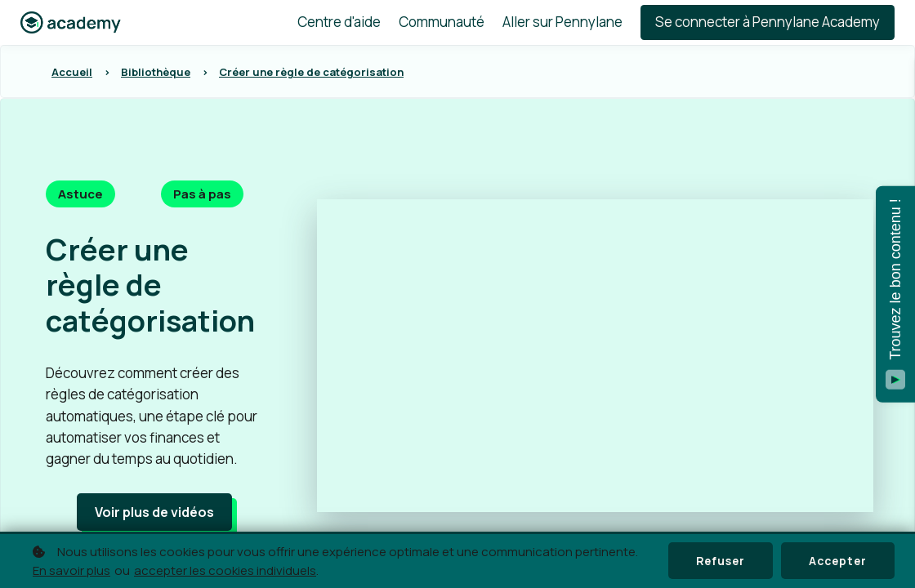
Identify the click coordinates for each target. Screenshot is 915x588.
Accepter (836, 561)
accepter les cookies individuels (225, 570)
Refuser (716, 561)
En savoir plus (71, 570)
